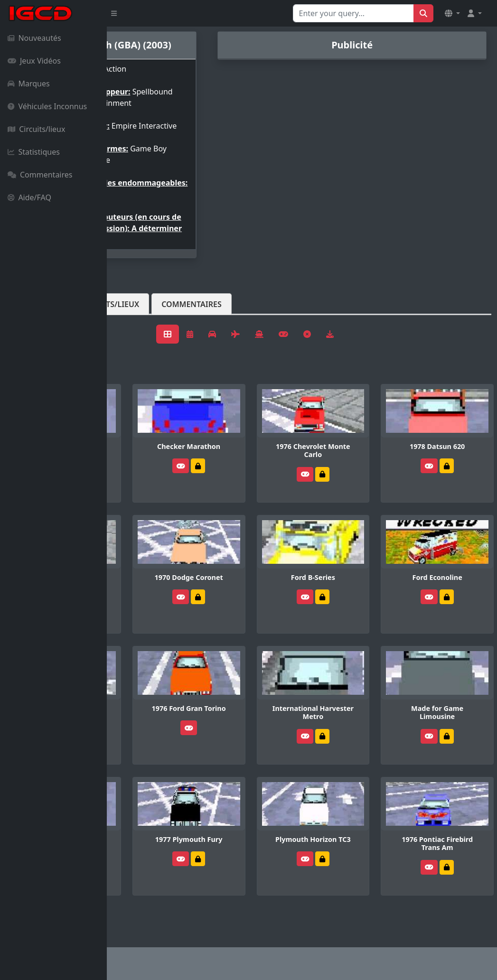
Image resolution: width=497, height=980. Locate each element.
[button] (452, 13)
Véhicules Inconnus (47, 106)
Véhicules (144, 342)
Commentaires (40, 175)
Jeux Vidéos (34, 61)
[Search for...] (353, 13)
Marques (29, 84)
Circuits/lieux (36, 129)
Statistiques (34, 152)
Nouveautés (34, 38)
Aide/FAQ (29, 197)
